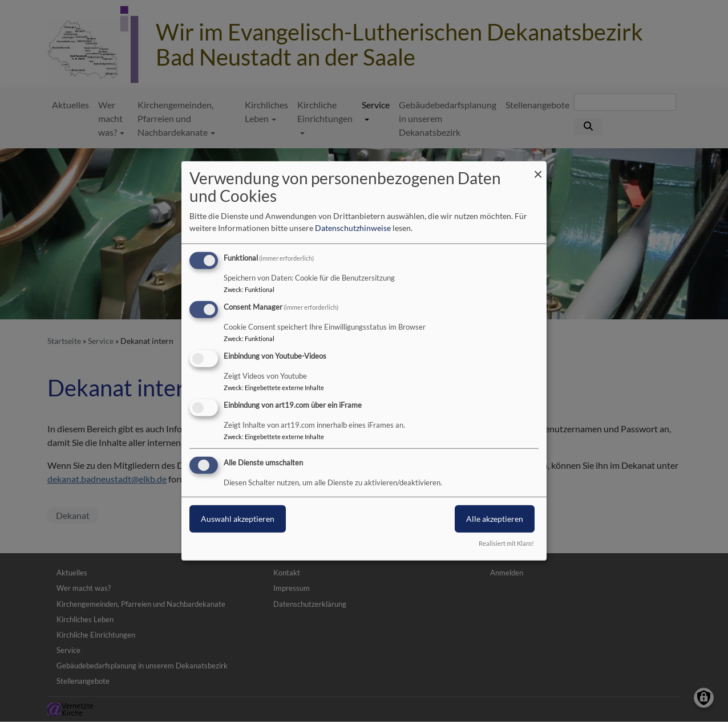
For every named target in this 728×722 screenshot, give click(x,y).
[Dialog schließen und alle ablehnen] (538, 169)
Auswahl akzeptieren (238, 518)
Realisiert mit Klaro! (506, 543)
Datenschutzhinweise (353, 228)
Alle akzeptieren (495, 518)
